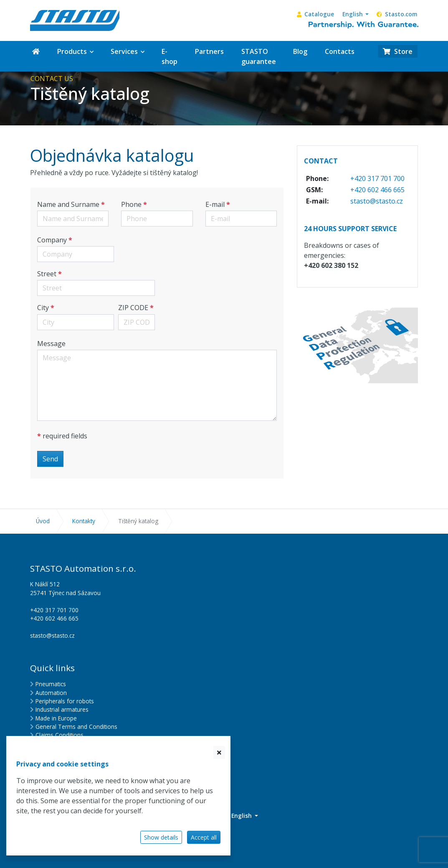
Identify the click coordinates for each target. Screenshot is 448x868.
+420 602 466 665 (377, 190)
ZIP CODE (133, 308)
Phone (131, 204)
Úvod (43, 521)
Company (52, 240)
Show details (161, 837)
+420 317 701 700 (377, 178)
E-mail (215, 204)
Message (51, 344)
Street (47, 274)
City (43, 308)
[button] (356, 14)
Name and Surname (68, 204)
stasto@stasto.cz (377, 201)
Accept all (204, 837)
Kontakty (84, 521)
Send (50, 459)
